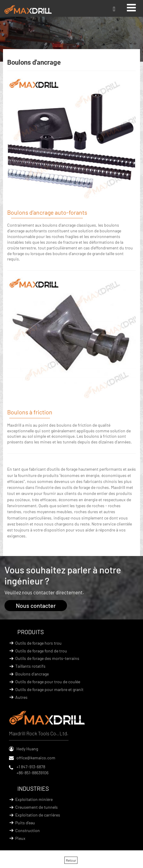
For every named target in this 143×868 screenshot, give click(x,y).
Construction (28, 830)
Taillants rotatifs (30, 666)
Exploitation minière (34, 799)
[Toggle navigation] (131, 7)
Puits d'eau (25, 823)
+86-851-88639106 (32, 773)
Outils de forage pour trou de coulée (48, 682)
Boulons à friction (30, 412)
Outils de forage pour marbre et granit (49, 689)
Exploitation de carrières (38, 815)
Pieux (20, 838)
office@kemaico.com (36, 758)
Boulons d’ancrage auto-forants (47, 212)
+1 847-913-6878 (31, 767)
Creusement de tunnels (36, 807)
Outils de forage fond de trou (41, 651)
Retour (71, 860)
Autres (21, 697)
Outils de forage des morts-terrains (47, 658)
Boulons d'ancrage (32, 674)
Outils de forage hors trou (38, 643)
